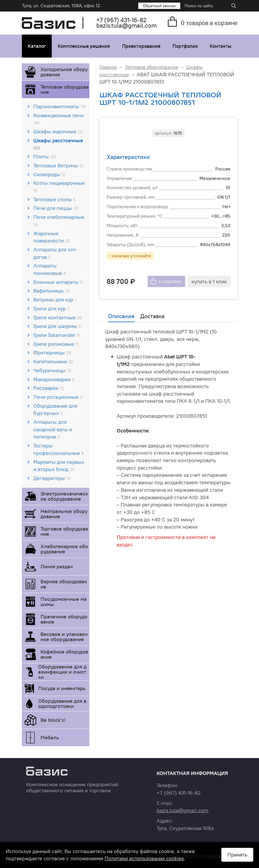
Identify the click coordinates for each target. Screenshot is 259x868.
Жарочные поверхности (51, 237)
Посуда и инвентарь (62, 688)
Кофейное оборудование (64, 654)
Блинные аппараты (58, 282)
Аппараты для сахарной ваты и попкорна (53, 429)
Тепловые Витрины (58, 165)
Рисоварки (49, 388)
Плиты (45, 156)
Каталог (37, 46)
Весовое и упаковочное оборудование (64, 637)
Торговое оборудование (64, 531)
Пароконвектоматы (60, 106)
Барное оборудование (64, 584)
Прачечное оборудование (64, 619)
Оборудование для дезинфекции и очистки (62, 672)
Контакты (221, 46)
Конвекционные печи (58, 119)
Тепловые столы (54, 199)
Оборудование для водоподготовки (62, 703)
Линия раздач (57, 566)
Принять (237, 855)
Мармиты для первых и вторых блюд (59, 466)
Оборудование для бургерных (55, 410)
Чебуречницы (52, 370)
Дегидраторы (52, 478)
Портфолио (185, 46)
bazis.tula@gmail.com (126, 25)
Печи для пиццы (56, 208)
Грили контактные (58, 317)
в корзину (170, 281)
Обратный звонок (159, 6)
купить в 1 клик (209, 281)
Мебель (50, 737)
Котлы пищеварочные (59, 187)
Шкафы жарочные (58, 131)
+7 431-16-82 (121, 20)
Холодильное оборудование (64, 72)
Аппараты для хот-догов (55, 253)
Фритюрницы (52, 353)
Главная (108, 67)
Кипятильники (53, 361)
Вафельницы (51, 291)
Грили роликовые (56, 344)
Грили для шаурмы (58, 326)
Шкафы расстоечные (58, 144)
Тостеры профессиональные (59, 449)
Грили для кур (51, 308)
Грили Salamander (56, 335)
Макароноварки (54, 379)
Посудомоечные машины (64, 602)
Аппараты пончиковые (50, 269)
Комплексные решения (84, 46)
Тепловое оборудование (65, 89)
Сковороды (49, 174)
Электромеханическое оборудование (64, 496)
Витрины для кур (55, 300)
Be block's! (53, 720)
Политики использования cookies (144, 858)
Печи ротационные (58, 397)
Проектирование (141, 46)
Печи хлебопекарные (59, 221)
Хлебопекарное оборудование (64, 549)
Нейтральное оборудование (64, 514)
